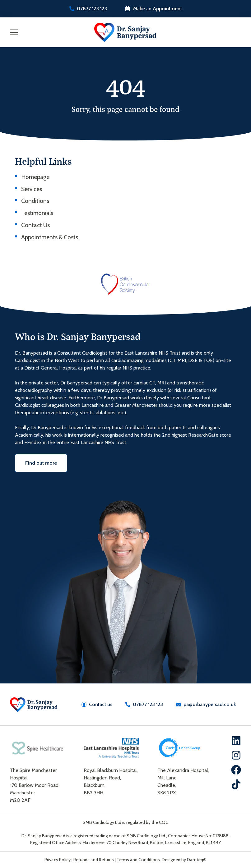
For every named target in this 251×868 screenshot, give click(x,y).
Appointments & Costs (50, 237)
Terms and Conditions (138, 860)
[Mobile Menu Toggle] (14, 32)
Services (32, 189)
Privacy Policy (58, 860)
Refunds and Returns (94, 860)
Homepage (35, 177)
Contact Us (35, 225)
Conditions (35, 201)
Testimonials (37, 213)
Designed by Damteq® (184, 860)
